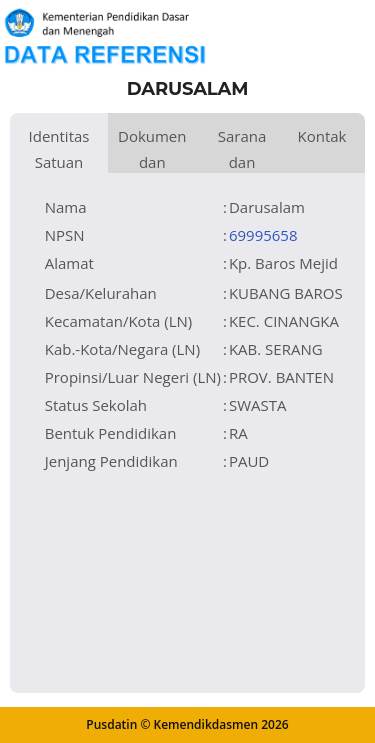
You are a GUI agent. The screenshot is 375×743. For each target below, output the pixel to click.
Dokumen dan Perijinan (152, 149)
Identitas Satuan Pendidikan (59, 149)
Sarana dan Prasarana (242, 149)
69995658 (263, 235)
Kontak (321, 136)
